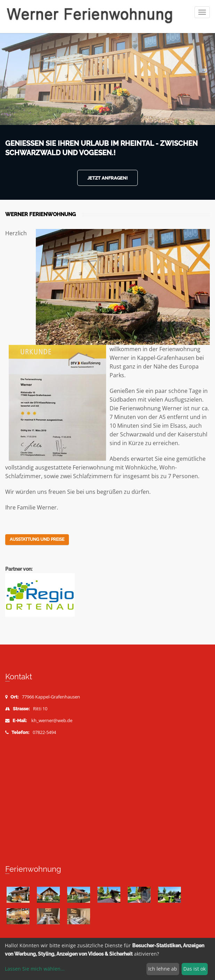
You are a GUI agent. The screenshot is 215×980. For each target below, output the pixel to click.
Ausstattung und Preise (37, 539)
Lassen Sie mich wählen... (35, 969)
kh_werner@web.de (52, 721)
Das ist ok (194, 969)
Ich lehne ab (163, 969)
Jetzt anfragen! (107, 178)
